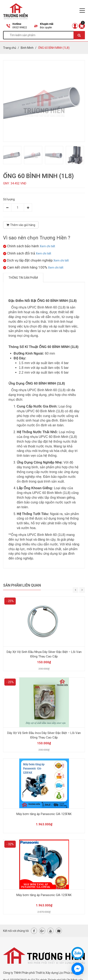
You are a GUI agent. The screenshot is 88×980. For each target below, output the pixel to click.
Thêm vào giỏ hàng (21, 225)
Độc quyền (46, 27)
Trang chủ (10, 48)
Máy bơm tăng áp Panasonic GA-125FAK (44, 814)
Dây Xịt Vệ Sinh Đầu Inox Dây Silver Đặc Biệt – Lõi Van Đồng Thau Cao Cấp (44, 735)
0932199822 (20, 27)
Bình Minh (27, 48)
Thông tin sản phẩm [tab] (23, 278)
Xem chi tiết (47, 246)
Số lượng (9, 199)
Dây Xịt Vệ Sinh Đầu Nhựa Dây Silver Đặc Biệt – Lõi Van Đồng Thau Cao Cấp (44, 654)
